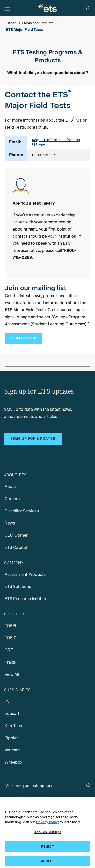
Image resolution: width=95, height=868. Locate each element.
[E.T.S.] (48, 8)
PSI (8, 701)
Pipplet (11, 738)
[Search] (88, 785)
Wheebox (13, 762)
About (10, 487)
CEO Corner (16, 535)
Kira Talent (15, 726)
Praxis (10, 662)
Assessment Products (25, 574)
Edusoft (12, 714)
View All (12, 674)
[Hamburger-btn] (7, 8)
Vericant (12, 750)
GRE (9, 650)
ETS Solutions (18, 587)
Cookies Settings (47, 836)
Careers (12, 499)
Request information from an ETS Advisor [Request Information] (56, 142)
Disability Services (22, 511)
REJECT (48, 850)
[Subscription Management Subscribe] (24, 338)
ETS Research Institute (26, 599)
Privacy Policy (48, 826)
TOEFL (11, 626)
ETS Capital (16, 547)
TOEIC (11, 638)
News (10, 523)
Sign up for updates (33, 439)
